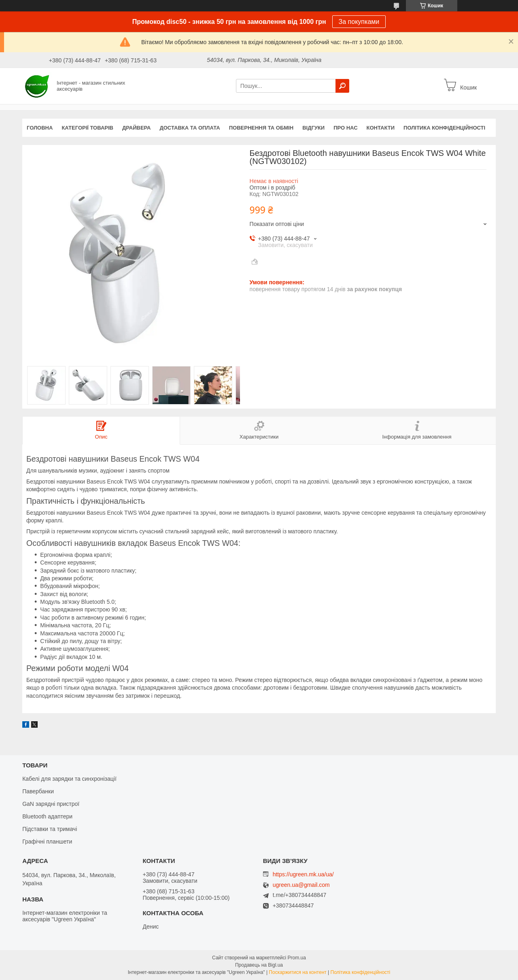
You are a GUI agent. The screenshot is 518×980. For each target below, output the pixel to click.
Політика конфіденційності (444, 128)
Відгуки (313, 128)
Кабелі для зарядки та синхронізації (69, 779)
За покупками (359, 22)
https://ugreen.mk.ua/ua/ (303, 874)
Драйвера (137, 128)
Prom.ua (297, 958)
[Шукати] (342, 86)
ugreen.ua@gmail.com (301, 885)
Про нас (345, 128)
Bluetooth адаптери (47, 816)
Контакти (381, 128)
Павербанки (38, 791)
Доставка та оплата (190, 128)
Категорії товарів (87, 128)
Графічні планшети (47, 842)
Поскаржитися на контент (297, 972)
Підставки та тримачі (50, 829)
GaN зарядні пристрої (51, 804)
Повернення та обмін (261, 128)
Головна (40, 128)
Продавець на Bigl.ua (259, 965)
